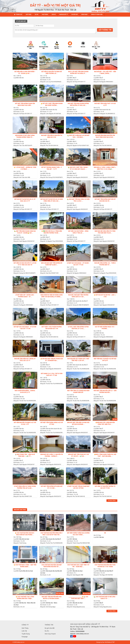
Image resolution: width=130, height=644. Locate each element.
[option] (32, 45)
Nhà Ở (101, 78)
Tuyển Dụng (26, 634)
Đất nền (21, 78)
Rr (105, 533)
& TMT (113, 642)
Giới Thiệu (25, 628)
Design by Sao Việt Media (104, 642)
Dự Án (21, 571)
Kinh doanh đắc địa (52, 110)
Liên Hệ (24, 631)
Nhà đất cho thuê (24, 539)
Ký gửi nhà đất (50, 628)
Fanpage (25, 637)
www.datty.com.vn (82, 634)
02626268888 (80, 631)
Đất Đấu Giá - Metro (25, 603)
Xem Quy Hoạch (50, 634)
